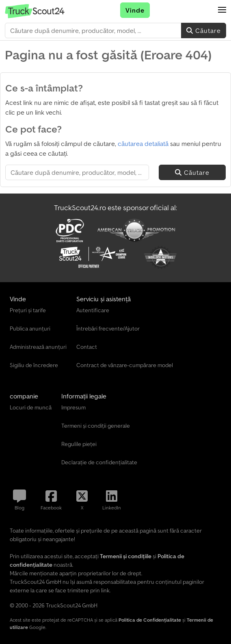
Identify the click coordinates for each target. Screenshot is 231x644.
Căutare (204, 30)
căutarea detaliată (143, 144)
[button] (222, 10)
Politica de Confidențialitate (150, 620)
